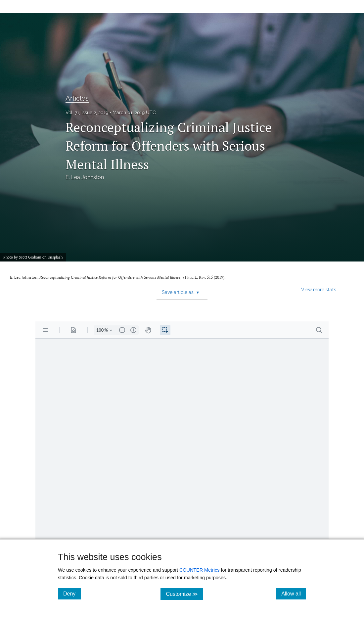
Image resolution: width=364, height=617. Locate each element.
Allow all (294, 593)
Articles (77, 98)
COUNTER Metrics (200, 570)
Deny (72, 593)
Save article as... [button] (180, 292)
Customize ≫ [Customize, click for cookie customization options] (184, 594)
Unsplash (55, 257)
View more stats (319, 289)
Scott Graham (30, 257)
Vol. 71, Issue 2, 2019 (87, 113)
